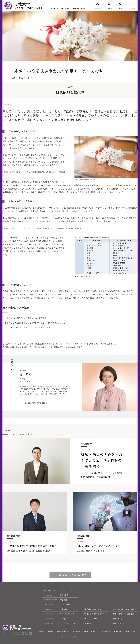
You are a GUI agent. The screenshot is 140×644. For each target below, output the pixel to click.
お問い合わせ (76, 632)
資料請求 (51, 632)
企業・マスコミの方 (90, 619)
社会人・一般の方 (119, 619)
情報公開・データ (63, 632)
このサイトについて (131, 632)
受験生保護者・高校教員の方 (94, 614)
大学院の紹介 (56, 605)
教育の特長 (55, 595)
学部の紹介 (55, 600)
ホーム (53, 8)
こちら (115, 344)
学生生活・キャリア (58, 614)
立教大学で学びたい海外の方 (124, 609)
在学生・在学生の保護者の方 (123, 614)
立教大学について (58, 590)
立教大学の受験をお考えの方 (94, 609)
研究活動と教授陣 (79, 8)
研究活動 (54, 609)
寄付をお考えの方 (120, 623)
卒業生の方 (87, 623)
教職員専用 (118, 632)
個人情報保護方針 (105, 632)
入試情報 (54, 619)
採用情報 (41, 632)
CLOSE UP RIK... (64, 8)
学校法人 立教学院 (90, 632)
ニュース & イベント (59, 623)
